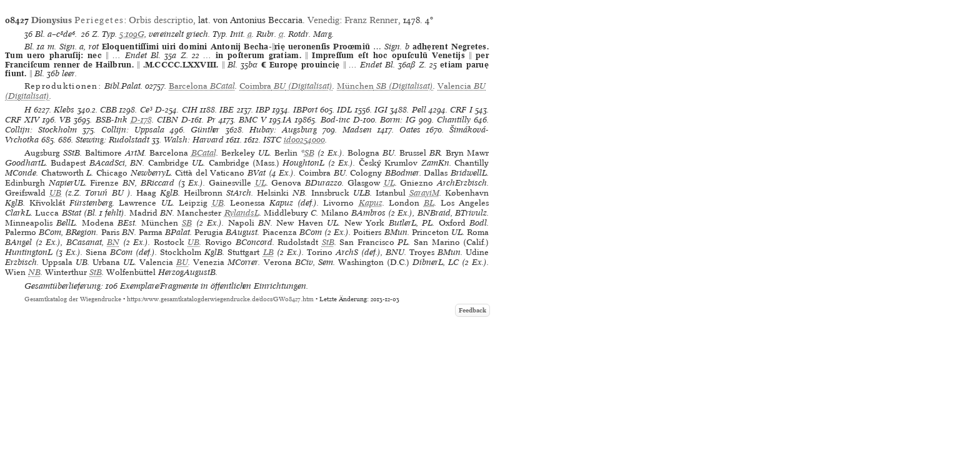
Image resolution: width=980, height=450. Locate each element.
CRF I (461, 110)
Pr (211, 120)
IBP (263, 110)
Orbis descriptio (161, 20)
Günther (205, 130)
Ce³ (146, 110)
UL (261, 183)
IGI (381, 110)
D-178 (141, 120)
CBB (108, 110)
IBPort (305, 110)
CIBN (167, 120)
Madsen (357, 130)
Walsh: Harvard (194, 140)
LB (268, 252)
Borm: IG (398, 120)
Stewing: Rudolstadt (112, 140)
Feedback (472, 310)
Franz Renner (371, 20)
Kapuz (371, 203)
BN (113, 242)
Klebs (64, 110)
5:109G (132, 34)
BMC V (252, 120)
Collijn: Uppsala (133, 130)
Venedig (323, 20)
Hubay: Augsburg (283, 130)
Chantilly (454, 120)
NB (34, 272)
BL (429, 203)
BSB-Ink (112, 120)
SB (309, 153)
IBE (227, 110)
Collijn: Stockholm (41, 130)
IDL (344, 110)
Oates (410, 130)
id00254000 (304, 140)
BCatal (204, 153)
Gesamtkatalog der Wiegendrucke (73, 299)
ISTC (272, 140)
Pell (419, 110)
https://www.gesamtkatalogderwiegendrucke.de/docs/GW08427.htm (220, 299)
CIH (190, 110)
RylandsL (242, 213)
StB (328, 242)
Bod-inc (335, 120)
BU (182, 262)
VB (65, 120)
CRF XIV (22, 120)
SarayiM (424, 193)
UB (55, 193)
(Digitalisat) (286, 86)
